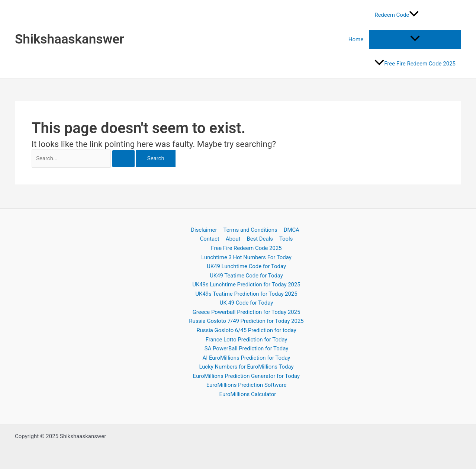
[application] (414, 15)
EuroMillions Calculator (248, 394)
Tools (285, 238)
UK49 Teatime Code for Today (246, 274)
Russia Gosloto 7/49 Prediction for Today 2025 (246, 321)
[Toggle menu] (415, 39)
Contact (210, 238)
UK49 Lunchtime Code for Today (246, 266)
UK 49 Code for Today (246, 302)
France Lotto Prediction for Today (247, 339)
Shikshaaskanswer (70, 39)
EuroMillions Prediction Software (247, 385)
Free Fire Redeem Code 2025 (415, 64)
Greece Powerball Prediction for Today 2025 (247, 311)
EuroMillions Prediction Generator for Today (247, 376)
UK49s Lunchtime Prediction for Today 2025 (246, 284)
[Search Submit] (127, 159)
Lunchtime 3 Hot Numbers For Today (246, 256)
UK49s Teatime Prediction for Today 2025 (246, 293)
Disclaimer (204, 229)
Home (356, 39)
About (233, 238)
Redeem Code (397, 15)
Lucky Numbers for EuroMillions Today (246, 367)
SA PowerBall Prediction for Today (246, 348)
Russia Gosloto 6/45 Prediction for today (246, 330)
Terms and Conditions (250, 229)
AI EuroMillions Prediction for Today (247, 357)
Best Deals (259, 238)
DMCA (291, 229)
